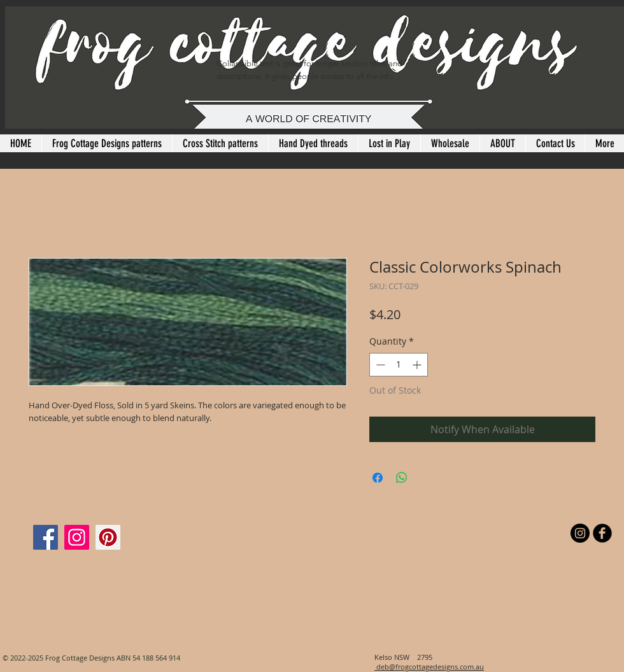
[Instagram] (77, 537)
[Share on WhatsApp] (402, 478)
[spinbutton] (399, 365)
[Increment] (418, 365)
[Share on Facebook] (378, 478)
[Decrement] (379, 365)
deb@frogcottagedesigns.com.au (429, 667)
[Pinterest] (108, 537)
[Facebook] (46, 537)
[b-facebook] (602, 533)
